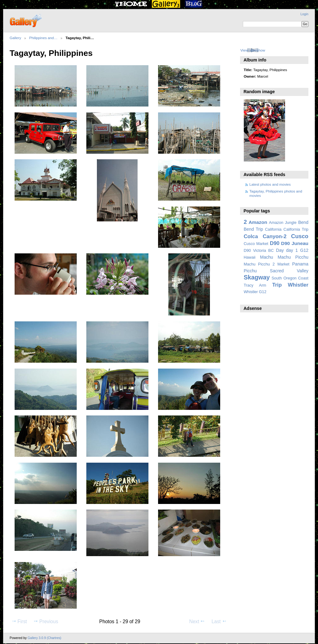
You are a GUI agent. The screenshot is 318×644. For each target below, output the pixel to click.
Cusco (300, 236)
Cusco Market (256, 244)
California (273, 229)
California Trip (296, 229)
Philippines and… (43, 38)
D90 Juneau (295, 243)
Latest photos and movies (270, 184)
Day (280, 250)
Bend (303, 222)
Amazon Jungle (283, 223)
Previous (46, 621)
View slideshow (253, 50)
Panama (300, 264)
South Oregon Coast (290, 278)
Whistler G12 (255, 292)
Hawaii (250, 257)
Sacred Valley (289, 271)
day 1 (292, 250)
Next (197, 621)
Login (304, 14)
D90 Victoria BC (259, 251)
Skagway (257, 277)
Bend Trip (253, 229)
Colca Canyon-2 (265, 236)
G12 (304, 250)
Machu (266, 257)
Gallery (15, 38)
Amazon (258, 222)
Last (219, 621)
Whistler (298, 285)
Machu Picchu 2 (259, 264)
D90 (275, 243)
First (19, 621)
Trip (277, 285)
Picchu (250, 271)
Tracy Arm (255, 285)
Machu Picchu (293, 257)
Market (283, 264)
